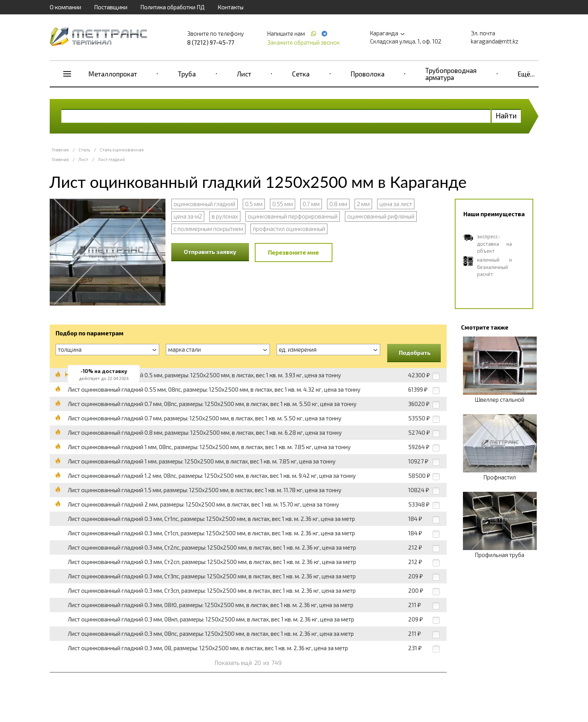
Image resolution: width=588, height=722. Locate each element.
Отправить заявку (210, 252)
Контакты (231, 7)
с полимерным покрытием (208, 229)
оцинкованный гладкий (204, 204)
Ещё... (526, 74)
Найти (506, 115)
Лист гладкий (111, 159)
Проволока (368, 74)
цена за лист (396, 204)
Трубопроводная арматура (451, 74)
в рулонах (225, 216)
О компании (65, 7)
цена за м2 (188, 216)
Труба (187, 74)
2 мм (363, 204)
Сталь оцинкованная (122, 150)
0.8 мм (338, 204)
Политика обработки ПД (172, 7)
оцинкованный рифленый (381, 216)
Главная (60, 150)
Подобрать (415, 352)
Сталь (84, 150)
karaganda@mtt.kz (495, 41)
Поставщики (111, 7)
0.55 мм (283, 204)
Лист (244, 74)
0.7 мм (311, 204)
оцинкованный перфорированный (293, 216)
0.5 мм (254, 204)
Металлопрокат (113, 74)
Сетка (301, 74)
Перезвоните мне (293, 252)
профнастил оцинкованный (289, 229)
